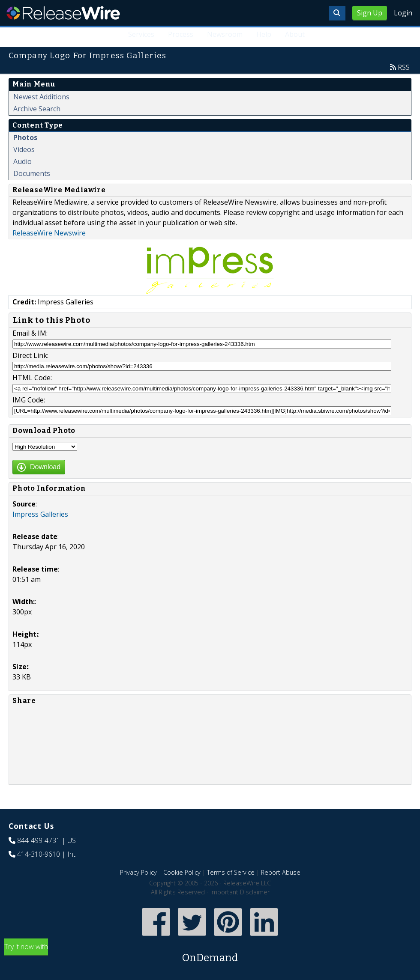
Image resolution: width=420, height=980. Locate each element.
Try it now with (210, 954)
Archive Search (37, 109)
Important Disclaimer (240, 892)
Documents (32, 173)
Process (181, 34)
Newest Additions (41, 97)
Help (264, 34)
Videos (24, 149)
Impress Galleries (40, 514)
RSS (404, 67)
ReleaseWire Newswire (49, 233)
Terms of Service (231, 872)
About (295, 34)
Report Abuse (281, 872)
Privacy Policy (138, 872)
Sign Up (370, 13)
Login (403, 13)
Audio (22, 161)
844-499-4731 (39, 840)
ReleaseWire (63, 13)
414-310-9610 (39, 854)
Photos (25, 137)
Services (141, 34)
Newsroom (225, 34)
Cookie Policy (182, 872)
